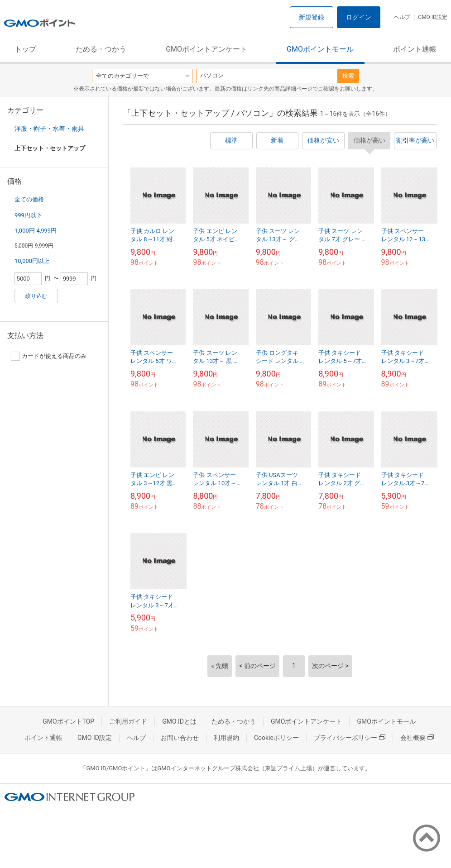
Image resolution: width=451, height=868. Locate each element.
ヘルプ (402, 17)
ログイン (359, 17)
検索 (348, 76)
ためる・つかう (101, 49)
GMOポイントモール (320, 49)
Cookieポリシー (276, 738)
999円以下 (28, 215)
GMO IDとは (179, 721)
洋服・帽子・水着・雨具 (49, 129)
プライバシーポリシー (350, 738)
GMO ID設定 (433, 17)
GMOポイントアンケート (206, 49)
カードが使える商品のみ (49, 356)
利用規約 (226, 738)
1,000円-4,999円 (36, 231)
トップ (25, 49)
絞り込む (36, 296)
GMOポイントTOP (68, 721)
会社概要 (417, 738)
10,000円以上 (32, 261)
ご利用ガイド (128, 721)
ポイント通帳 (415, 49)
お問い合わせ (180, 738)
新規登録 (312, 17)
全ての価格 (29, 199)
